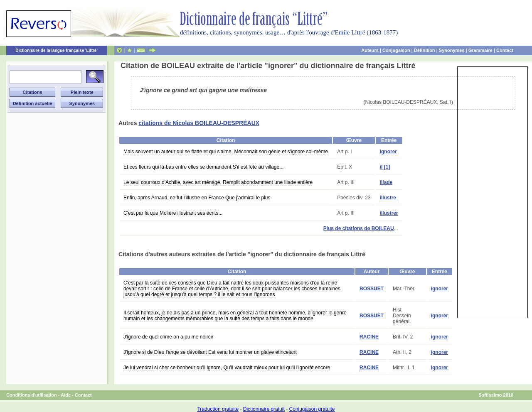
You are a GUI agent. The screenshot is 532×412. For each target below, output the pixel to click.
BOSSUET (372, 289)
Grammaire (480, 50)
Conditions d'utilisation (32, 395)
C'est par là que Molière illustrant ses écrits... (173, 213)
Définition (425, 50)
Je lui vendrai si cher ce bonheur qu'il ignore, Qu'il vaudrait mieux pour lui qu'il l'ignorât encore (227, 368)
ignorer (388, 152)
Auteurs (370, 50)
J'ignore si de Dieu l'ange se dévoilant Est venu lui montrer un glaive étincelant (210, 352)
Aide (66, 395)
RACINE (369, 337)
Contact (505, 50)
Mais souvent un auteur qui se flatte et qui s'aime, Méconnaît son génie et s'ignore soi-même (226, 152)
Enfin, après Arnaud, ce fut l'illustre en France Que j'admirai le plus (197, 198)
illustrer (389, 213)
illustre (388, 198)
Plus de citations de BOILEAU (359, 228)
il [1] (385, 167)
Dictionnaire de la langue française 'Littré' (57, 50)
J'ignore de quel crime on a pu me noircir (168, 337)
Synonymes (452, 50)
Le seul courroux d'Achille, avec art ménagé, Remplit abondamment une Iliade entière (218, 182)
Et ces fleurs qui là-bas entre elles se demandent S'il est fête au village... (203, 167)
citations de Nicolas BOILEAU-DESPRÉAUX (199, 123)
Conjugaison (396, 50)
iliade (386, 182)
